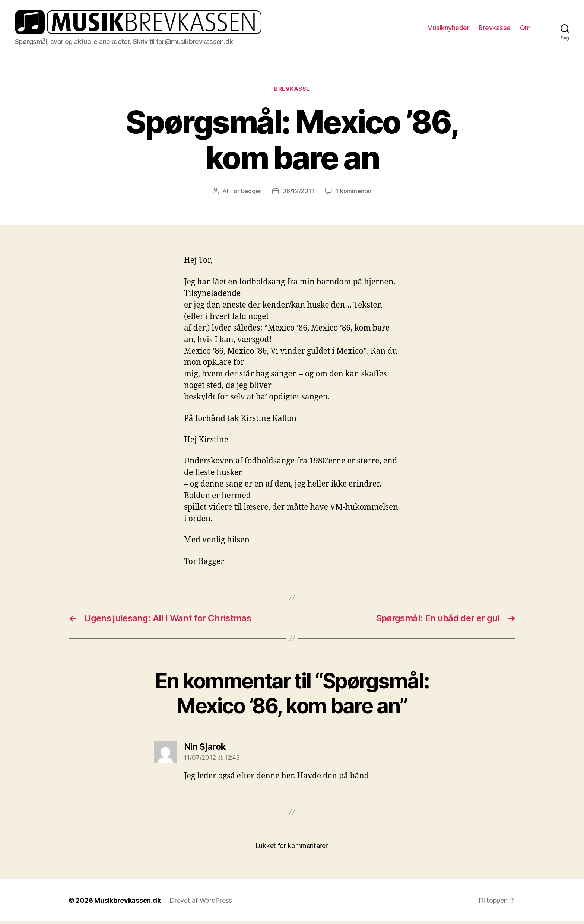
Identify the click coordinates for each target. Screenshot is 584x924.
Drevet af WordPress (201, 903)
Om (525, 29)
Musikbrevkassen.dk (127, 903)
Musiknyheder (448, 29)
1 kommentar (353, 194)
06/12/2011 (298, 194)
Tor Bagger (246, 194)
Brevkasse (495, 29)
